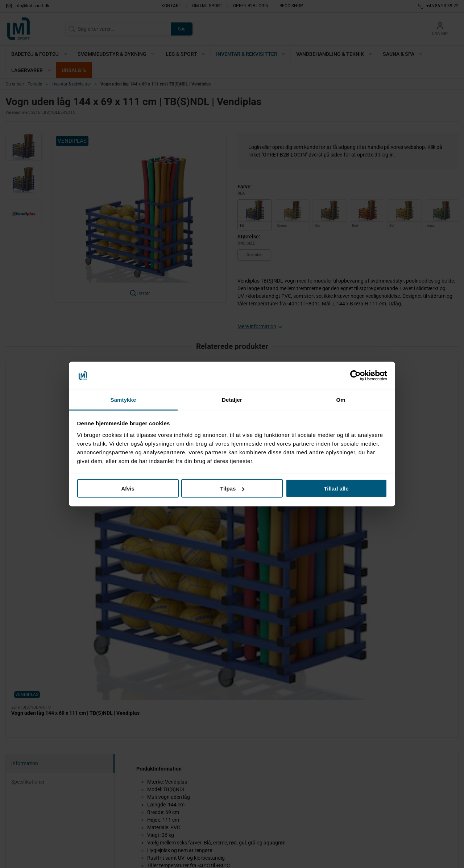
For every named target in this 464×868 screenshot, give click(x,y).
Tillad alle (336, 489)
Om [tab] (341, 399)
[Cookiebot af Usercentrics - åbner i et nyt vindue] (355, 376)
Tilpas (232, 489)
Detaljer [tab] (232, 399)
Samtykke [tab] (123, 399)
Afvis (128, 489)
